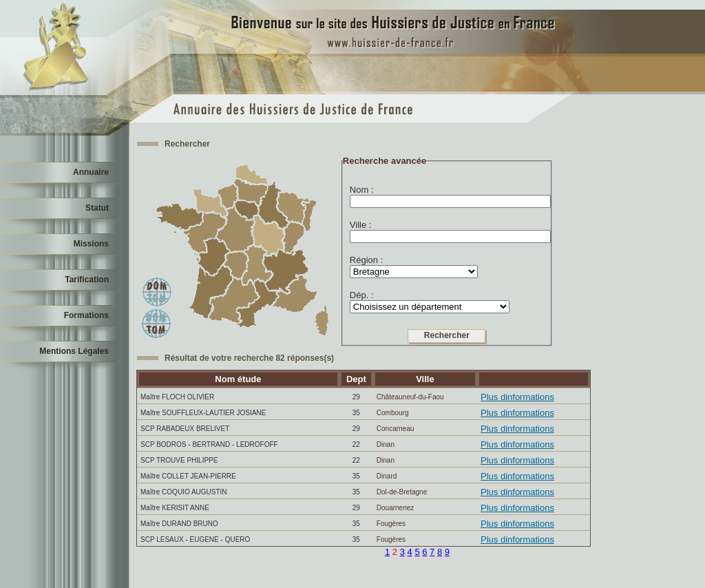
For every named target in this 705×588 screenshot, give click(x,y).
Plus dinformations (517, 397)
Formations (86, 315)
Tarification (87, 280)
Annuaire (91, 172)
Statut (97, 208)
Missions (91, 244)
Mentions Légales (74, 351)
